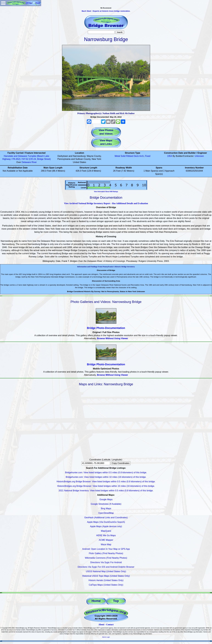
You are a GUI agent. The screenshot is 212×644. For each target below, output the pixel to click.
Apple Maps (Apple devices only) (106, 526)
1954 (170, 156)
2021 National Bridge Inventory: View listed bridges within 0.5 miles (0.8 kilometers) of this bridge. (106, 491)
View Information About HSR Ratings (106, 192)
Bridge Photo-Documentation (106, 328)
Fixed (148, 156)
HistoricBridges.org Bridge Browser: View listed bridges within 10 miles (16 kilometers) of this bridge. (106, 486)
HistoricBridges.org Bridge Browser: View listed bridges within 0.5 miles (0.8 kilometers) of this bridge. (106, 482)
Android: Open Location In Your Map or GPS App (106, 549)
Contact (110, 625)
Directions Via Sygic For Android (106, 562)
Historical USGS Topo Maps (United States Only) (106, 576)
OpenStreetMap (106, 513)
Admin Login (106, 637)
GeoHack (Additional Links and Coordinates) (106, 518)
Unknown (199, 156)
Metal (117, 156)
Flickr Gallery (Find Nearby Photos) (106, 553)
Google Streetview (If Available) (106, 504)
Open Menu (3, 3)
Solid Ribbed (127, 156)
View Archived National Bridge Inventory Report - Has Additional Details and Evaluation (106, 203)
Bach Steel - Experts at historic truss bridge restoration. (106, 11)
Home (96, 601)
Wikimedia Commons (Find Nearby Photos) (106, 558)
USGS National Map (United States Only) (106, 571)
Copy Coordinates (121, 463)
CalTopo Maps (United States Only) (106, 585)
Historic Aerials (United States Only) (106, 580)
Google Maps (106, 499)
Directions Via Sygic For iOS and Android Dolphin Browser (106, 567)
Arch (142, 156)
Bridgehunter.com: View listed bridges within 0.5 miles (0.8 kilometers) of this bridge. (106, 472)
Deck (136, 156)
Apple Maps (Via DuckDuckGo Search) (106, 522)
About (101, 625)
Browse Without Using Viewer (113, 338)
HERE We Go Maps (106, 535)
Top (116, 601)
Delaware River (29, 162)
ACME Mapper (106, 540)
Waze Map (106, 544)
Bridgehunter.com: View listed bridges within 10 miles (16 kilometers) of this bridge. (106, 477)
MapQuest (106, 531)
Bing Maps (106, 508)
